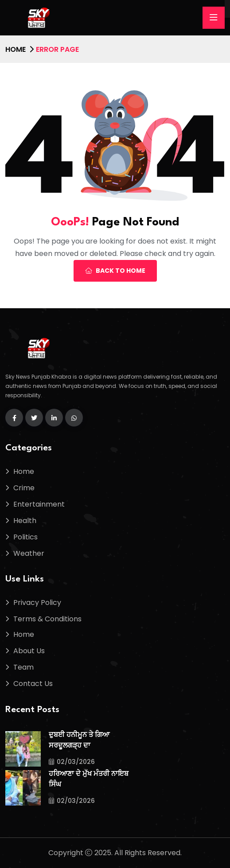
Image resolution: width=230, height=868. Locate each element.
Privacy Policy (37, 603)
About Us (29, 651)
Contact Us (33, 684)
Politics (25, 537)
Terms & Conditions (47, 619)
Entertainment (39, 504)
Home (16, 49)
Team (23, 667)
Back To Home (115, 271)
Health (25, 521)
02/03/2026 (72, 762)
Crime (24, 488)
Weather (29, 553)
